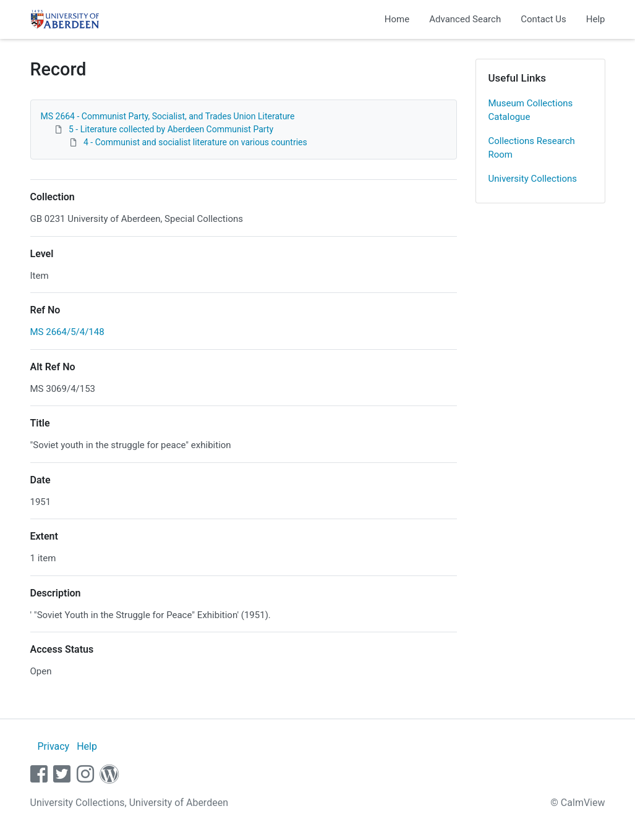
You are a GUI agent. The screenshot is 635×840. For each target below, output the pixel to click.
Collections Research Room (532, 148)
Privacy (53, 746)
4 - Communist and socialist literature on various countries (195, 142)
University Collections (533, 179)
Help (596, 19)
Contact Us (543, 19)
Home (397, 19)
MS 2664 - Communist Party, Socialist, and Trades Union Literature (168, 116)
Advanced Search (465, 19)
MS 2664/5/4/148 (67, 332)
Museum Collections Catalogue (531, 110)
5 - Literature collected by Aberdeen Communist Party (171, 129)
